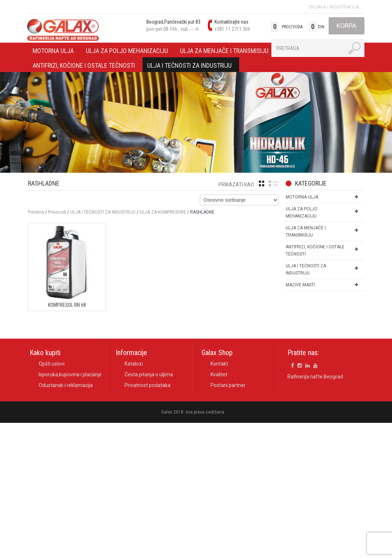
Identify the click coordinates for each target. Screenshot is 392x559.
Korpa (346, 26)
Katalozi (134, 364)
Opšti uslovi (52, 364)
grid (262, 183)
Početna (36, 212)
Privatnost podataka (147, 385)
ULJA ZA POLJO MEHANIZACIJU (127, 52)
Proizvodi (57, 212)
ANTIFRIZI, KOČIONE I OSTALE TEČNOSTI (84, 66)
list (274, 183)
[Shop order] (239, 200)
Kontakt (219, 364)
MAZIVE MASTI (300, 285)
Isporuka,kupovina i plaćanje (70, 374)
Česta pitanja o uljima (149, 374)
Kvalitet (219, 374)
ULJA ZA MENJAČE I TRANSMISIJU (224, 52)
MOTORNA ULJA (53, 52)
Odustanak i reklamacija (66, 385)
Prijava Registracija (334, 7)
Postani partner (228, 385)
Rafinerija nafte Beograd (315, 377)
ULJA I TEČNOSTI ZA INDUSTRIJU (190, 66)
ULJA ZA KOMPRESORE (163, 212)
